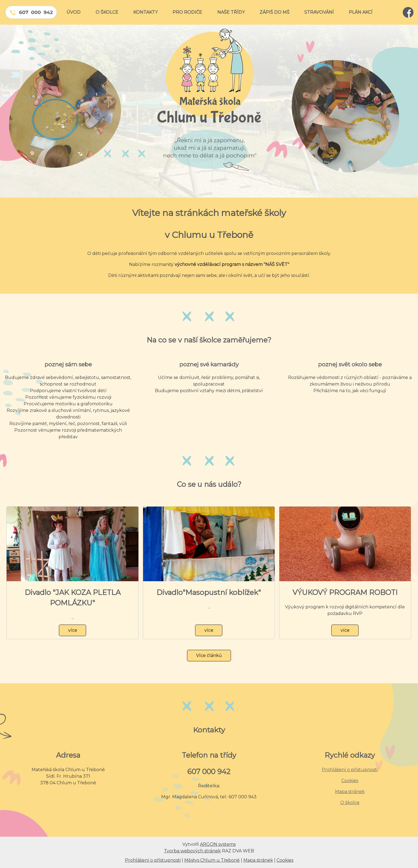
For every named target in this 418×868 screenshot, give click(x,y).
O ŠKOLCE (107, 12)
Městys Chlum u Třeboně (212, 860)
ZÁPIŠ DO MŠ (275, 12)
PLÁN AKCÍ (361, 12)
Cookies (350, 781)
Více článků (209, 655)
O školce (350, 803)
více (73, 630)
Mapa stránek (350, 792)
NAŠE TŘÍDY (231, 12)
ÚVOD (73, 12)
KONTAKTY (145, 12)
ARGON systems (218, 844)
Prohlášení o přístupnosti (350, 770)
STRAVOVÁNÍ (319, 12)
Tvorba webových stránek (192, 851)
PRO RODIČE (187, 12)
